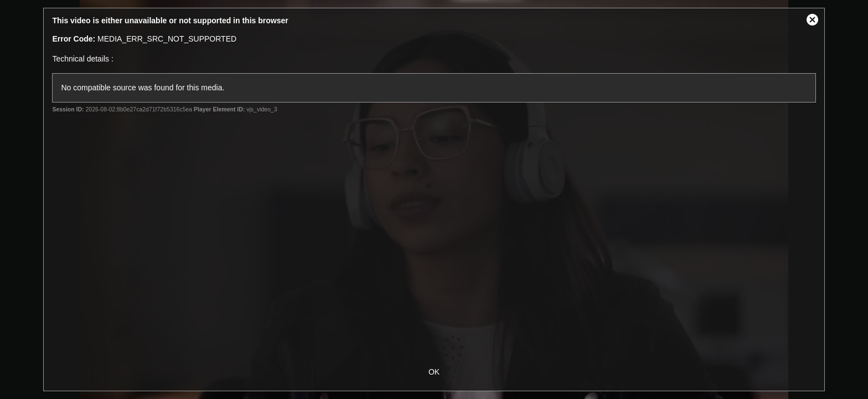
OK (434, 372)
